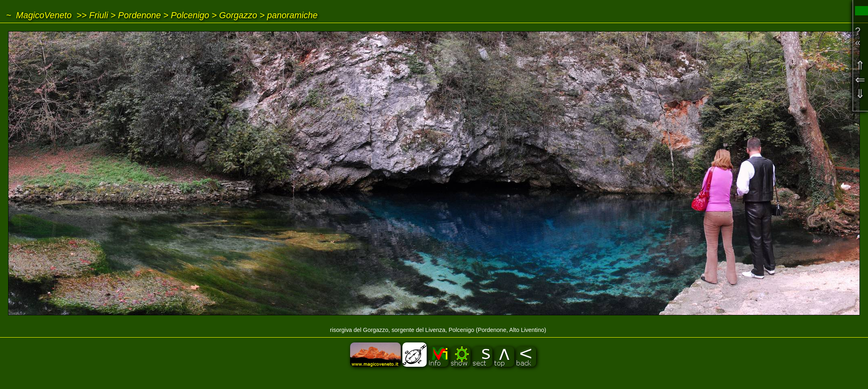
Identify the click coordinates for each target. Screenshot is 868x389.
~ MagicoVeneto (39, 15)
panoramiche (292, 15)
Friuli (99, 15)
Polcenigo (190, 15)
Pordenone (139, 15)
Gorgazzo (238, 15)
